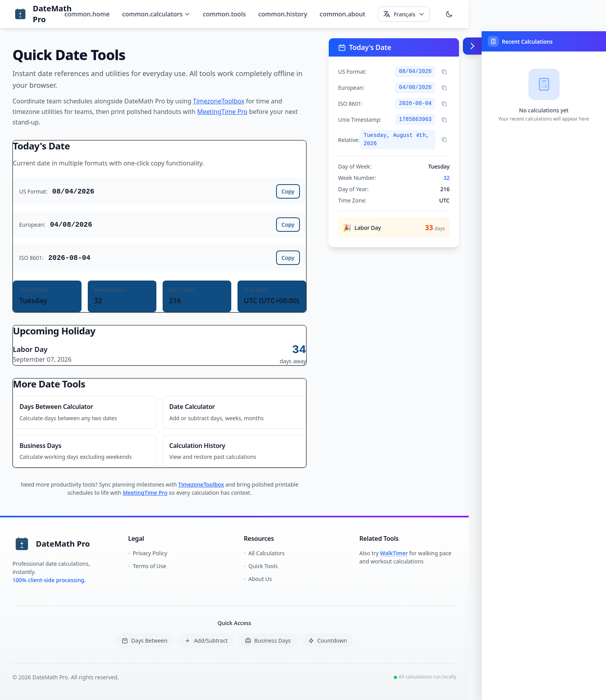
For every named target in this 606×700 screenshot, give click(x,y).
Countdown (328, 640)
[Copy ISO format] (444, 104)
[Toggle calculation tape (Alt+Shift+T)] (472, 46)
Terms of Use (147, 566)
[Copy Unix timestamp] (444, 120)
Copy (288, 191)
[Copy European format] (444, 88)
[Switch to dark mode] (449, 14)
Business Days (268, 640)
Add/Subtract (206, 640)
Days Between (144, 640)
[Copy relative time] (444, 140)
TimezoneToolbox (219, 101)
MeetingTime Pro (222, 112)
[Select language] (404, 14)
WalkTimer (394, 553)
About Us (258, 579)
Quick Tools (261, 566)
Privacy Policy (148, 553)
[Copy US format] (444, 72)
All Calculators (264, 553)
